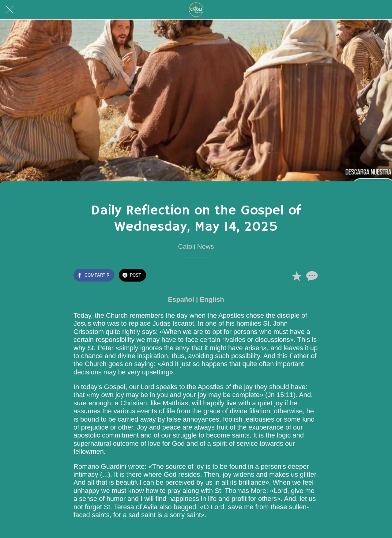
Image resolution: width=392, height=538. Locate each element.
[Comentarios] (311, 276)
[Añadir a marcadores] (296, 276)
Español (181, 299)
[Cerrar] (10, 10)
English (212, 299)
